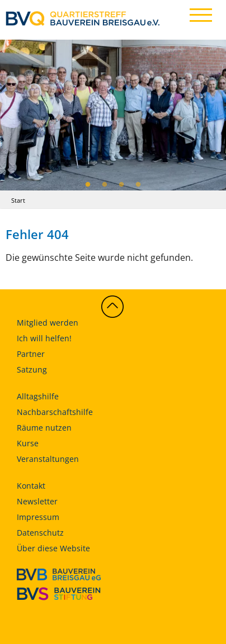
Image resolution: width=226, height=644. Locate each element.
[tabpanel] (113, 115)
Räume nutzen (44, 428)
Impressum (38, 517)
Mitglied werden (48, 323)
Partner (31, 354)
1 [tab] (88, 185)
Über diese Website (53, 548)
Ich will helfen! (44, 338)
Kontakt (31, 486)
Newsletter (37, 501)
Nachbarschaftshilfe (55, 412)
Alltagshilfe (38, 396)
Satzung (32, 369)
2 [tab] (105, 185)
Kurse (28, 443)
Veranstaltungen (48, 459)
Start (18, 200)
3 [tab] (121, 185)
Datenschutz (40, 533)
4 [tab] (138, 185)
